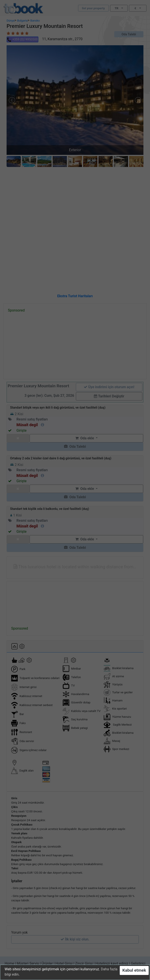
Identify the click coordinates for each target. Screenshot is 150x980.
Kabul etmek (134, 970)
